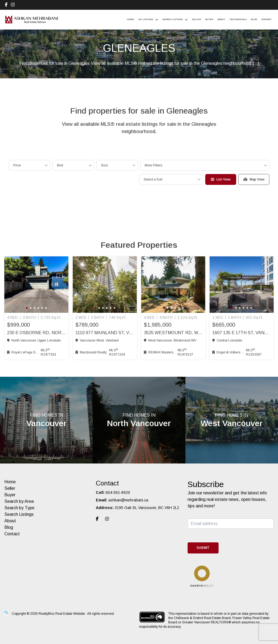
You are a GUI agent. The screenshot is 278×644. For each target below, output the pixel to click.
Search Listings (173, 19)
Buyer (209, 19)
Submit (203, 548)
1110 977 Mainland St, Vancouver (105, 333)
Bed (60, 165)
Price (17, 165)
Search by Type (19, 508)
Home (130, 19)
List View (221, 179)
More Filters (153, 165)
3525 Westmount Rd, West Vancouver (173, 333)
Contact (266, 19)
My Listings (146, 19)
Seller (196, 19)
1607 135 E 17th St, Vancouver (242, 333)
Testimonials (238, 19)
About (221, 19)
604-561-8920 (118, 492)
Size (104, 165)
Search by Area (19, 501)
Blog (254, 19)
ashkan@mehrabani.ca (128, 500)
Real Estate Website (71, 614)
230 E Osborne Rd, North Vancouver (36, 333)
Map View (254, 179)
